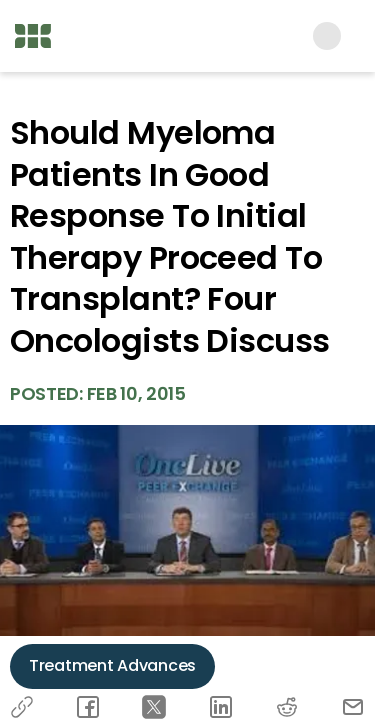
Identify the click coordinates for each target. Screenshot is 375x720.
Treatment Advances (112, 665)
